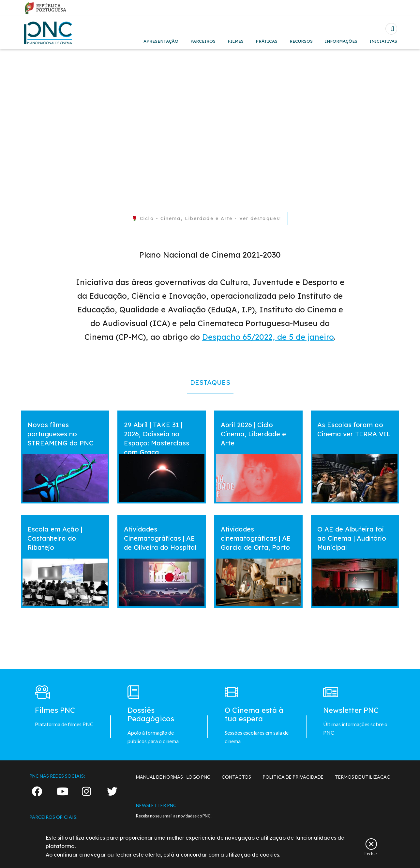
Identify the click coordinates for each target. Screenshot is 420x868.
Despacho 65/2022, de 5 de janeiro (268, 337)
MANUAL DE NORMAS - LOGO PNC (173, 777)
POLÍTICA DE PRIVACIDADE (293, 777)
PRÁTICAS (267, 41)
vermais (33, 417)
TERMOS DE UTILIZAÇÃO (363, 777)
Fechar (371, 853)
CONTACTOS (236, 777)
